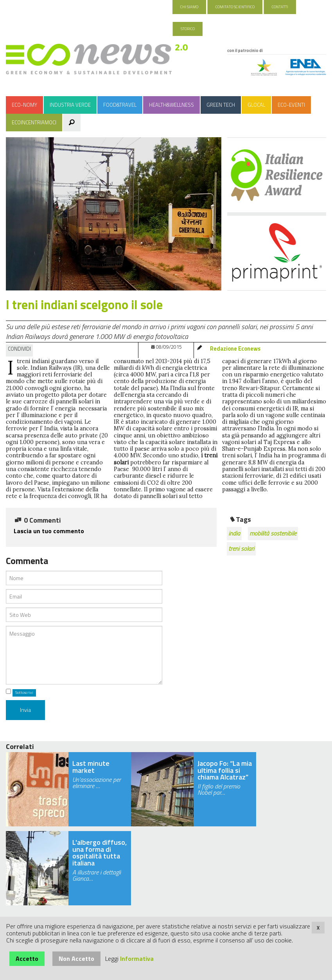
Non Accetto (76, 959)
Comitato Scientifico (235, 7)
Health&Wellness (171, 105)
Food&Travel (120, 105)
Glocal (256, 105)
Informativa (137, 959)
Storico (188, 29)
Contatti (280, 7)
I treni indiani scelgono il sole (84, 305)
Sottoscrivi (24, 692)
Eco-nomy (24, 105)
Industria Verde (70, 105)
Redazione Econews (235, 349)
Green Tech (221, 105)
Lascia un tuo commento (49, 531)
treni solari (241, 548)
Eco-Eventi (291, 105)
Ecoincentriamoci (34, 122)
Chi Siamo (189, 7)
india (234, 533)
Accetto (27, 959)
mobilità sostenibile (273, 533)
